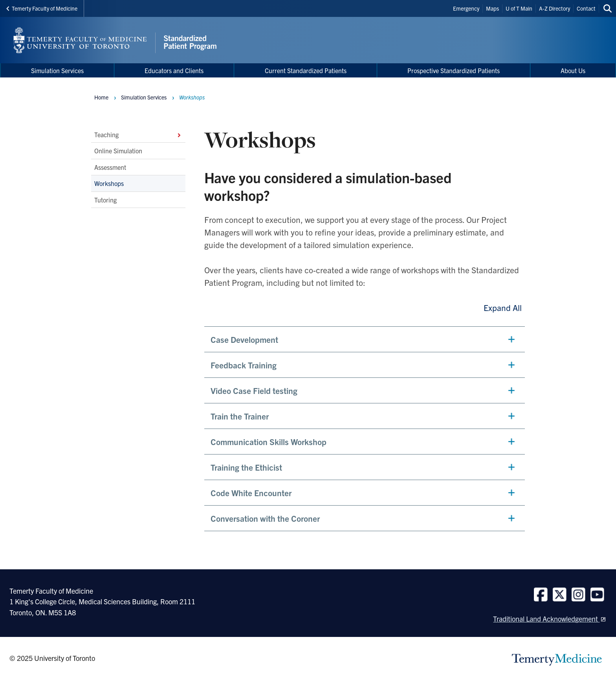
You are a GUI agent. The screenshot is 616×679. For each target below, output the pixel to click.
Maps (492, 8)
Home (101, 97)
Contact (586, 8)
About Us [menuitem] (573, 70)
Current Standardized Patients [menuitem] (306, 70)
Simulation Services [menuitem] (57, 70)
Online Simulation (118, 151)
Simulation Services (144, 97)
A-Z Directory (555, 8)
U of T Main (519, 8)
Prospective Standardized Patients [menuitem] (454, 70)
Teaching (138, 134)
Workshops (109, 183)
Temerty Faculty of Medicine (42, 8)
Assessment (110, 167)
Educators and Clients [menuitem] (174, 70)
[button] (365, 339)
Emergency (466, 8)
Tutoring (105, 199)
